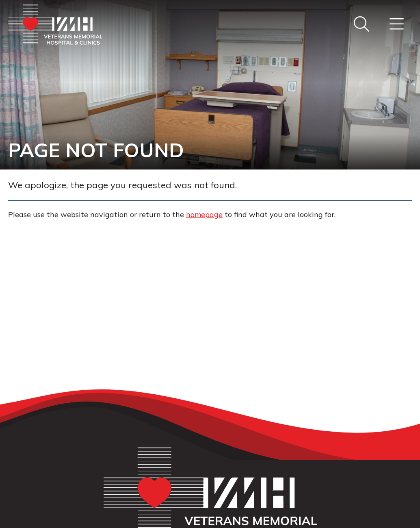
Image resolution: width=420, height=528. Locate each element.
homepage (204, 214)
